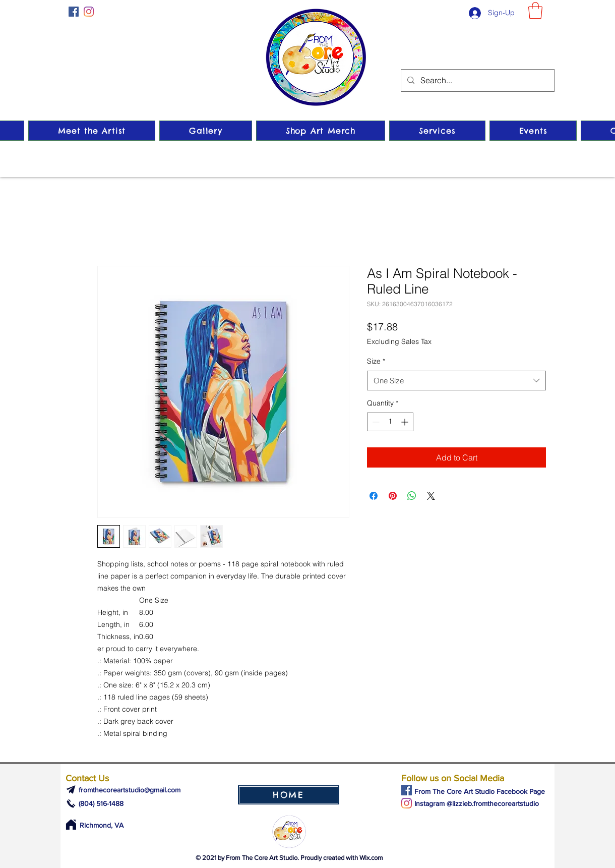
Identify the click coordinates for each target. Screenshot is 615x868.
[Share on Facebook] (374, 496)
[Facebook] (74, 12)
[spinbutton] (390, 422)
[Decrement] (375, 422)
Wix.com (371, 858)
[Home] (71, 825)
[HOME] (289, 795)
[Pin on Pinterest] (393, 496)
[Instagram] (89, 12)
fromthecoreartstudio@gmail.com (130, 790)
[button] (535, 10)
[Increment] (406, 422)
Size (376, 361)
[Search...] (477, 80)
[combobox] (456, 381)
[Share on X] (431, 496)
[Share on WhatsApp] (412, 496)
